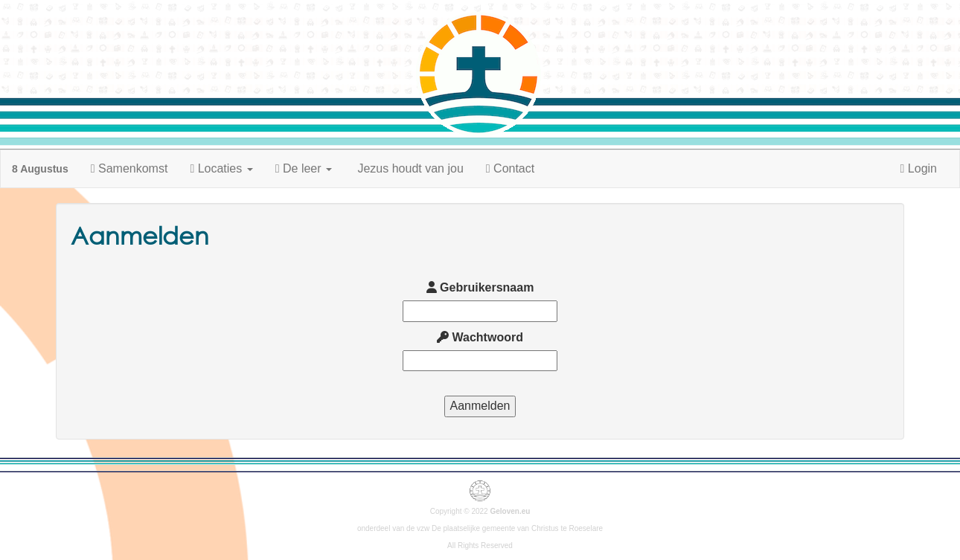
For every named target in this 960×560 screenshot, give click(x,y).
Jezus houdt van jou (409, 168)
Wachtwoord (480, 337)
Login (919, 168)
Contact (510, 168)
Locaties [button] (221, 168)
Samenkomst (129, 168)
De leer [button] (304, 168)
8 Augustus (40, 169)
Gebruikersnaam (480, 287)
